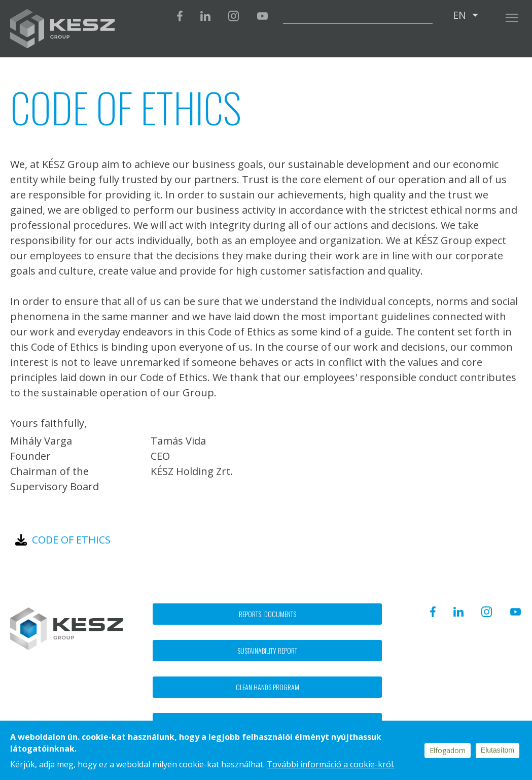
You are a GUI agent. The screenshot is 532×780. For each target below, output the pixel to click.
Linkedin (205, 16)
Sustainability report (267, 650)
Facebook (180, 16)
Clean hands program (268, 687)
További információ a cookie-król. (331, 764)
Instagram (234, 16)
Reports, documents (268, 614)
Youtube (262, 16)
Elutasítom (498, 750)
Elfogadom (448, 750)
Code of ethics (71, 540)
